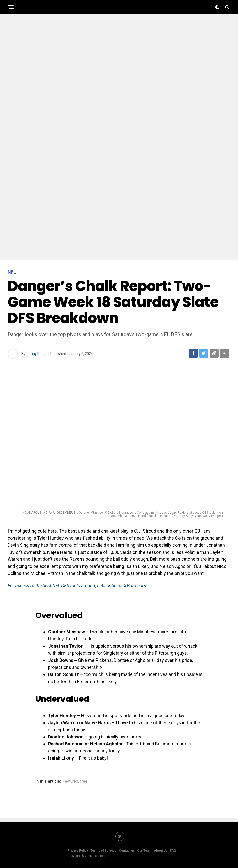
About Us (161, 851)
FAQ (173, 851)
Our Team (144, 851)
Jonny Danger (38, 354)
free (84, 781)
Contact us (127, 851)
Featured (70, 781)
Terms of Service (103, 851)
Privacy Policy (78, 851)
